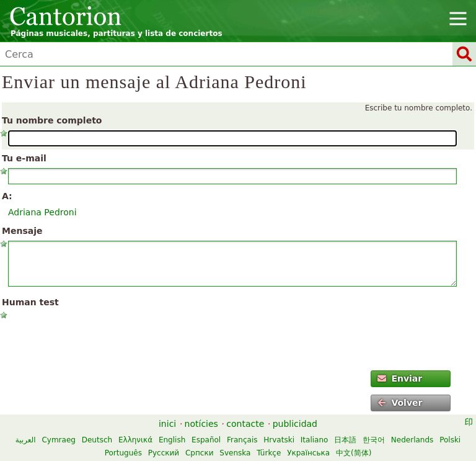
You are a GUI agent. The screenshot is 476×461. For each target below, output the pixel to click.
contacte (245, 424)
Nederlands (412, 440)
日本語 (345, 440)
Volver (400, 403)
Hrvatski (279, 440)
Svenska (235, 453)
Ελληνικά (135, 440)
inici (167, 424)
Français (242, 440)
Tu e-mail (24, 158)
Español (206, 440)
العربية (26, 440)
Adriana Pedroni (42, 212)
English (172, 440)
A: (7, 196)
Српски (200, 453)
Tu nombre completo (52, 120)
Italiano (315, 440)
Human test (30, 302)
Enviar (400, 378)
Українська (308, 453)
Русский (164, 453)
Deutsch (97, 440)
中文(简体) (354, 453)
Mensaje (22, 231)
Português (123, 453)
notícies (201, 424)
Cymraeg (58, 440)
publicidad (295, 424)
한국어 (374, 440)
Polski (450, 440)
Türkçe (269, 453)
